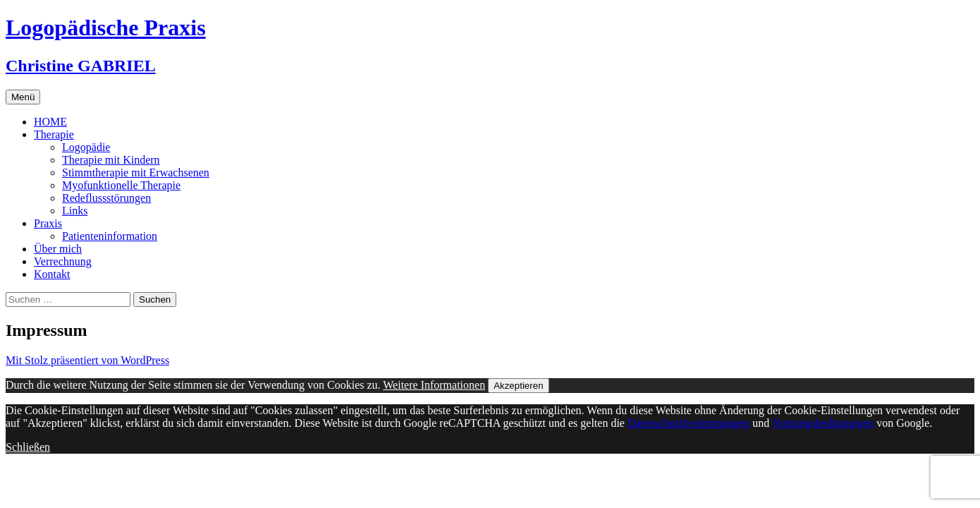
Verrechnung (63, 261)
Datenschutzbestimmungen (688, 423)
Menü (23, 97)
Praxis (48, 223)
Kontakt (52, 274)
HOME (50, 122)
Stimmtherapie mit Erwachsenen (136, 173)
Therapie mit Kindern (111, 160)
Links (75, 211)
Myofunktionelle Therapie (121, 185)
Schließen (28, 447)
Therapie (54, 134)
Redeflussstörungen (106, 198)
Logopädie (86, 147)
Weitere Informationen (434, 385)
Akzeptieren (518, 386)
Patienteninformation (110, 236)
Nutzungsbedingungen (823, 423)
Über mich (58, 249)
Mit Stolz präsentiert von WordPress (87, 360)
